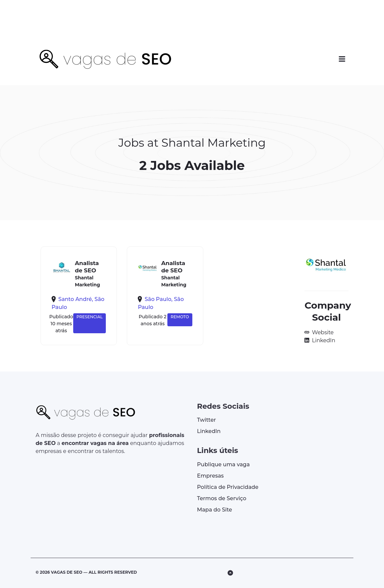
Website (322, 332)
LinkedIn (323, 340)
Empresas (210, 476)
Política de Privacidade (228, 487)
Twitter (206, 420)
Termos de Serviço (222, 498)
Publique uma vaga (223, 464)
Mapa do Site (214, 510)
